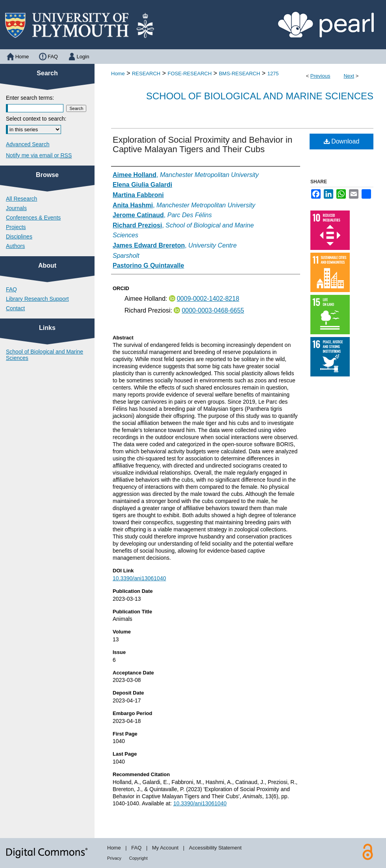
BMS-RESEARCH (240, 74)
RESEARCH (146, 74)
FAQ (11, 289)
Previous (320, 76)
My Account (165, 848)
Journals (16, 208)
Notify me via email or (39, 155)
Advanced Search (28, 144)
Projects (16, 227)
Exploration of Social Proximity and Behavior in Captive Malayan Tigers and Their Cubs (202, 144)
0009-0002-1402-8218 (208, 299)
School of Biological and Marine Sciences (260, 96)
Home (118, 74)
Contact (15, 308)
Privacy (114, 858)
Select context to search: (36, 119)
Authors (15, 246)
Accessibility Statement (215, 848)
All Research (21, 199)
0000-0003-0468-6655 (213, 310)
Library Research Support (37, 299)
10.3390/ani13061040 (139, 578)
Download (342, 141)
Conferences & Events (33, 218)
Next (349, 76)
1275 (273, 74)
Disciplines (19, 237)
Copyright (138, 858)
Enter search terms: (30, 98)
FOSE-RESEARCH (189, 74)
